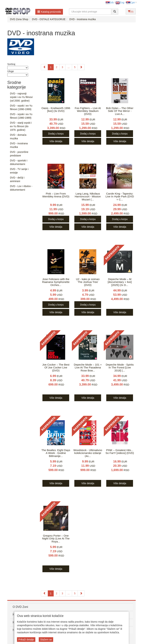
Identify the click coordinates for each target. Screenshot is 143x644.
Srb (110, 2)
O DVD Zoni (20, 607)
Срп (130, 2)
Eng (120, 2)
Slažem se (46, 640)
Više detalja (56, 141)
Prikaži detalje (26, 640)
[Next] (81, 67)
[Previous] (44, 67)
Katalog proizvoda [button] (49, 12)
